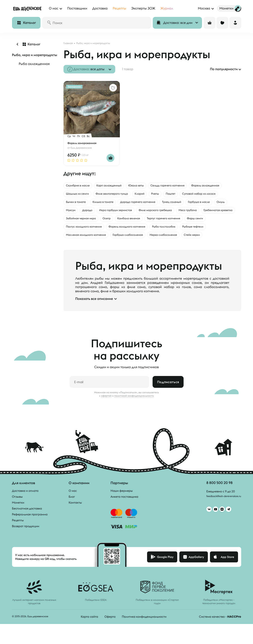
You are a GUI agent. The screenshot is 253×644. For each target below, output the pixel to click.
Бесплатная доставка (27, 522)
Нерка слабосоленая (127, 248)
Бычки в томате (126, 203)
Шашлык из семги (122, 195)
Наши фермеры (122, 504)
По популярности (224, 69)
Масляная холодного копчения (212, 239)
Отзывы (17, 510)
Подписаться (168, 395)
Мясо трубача (125, 221)
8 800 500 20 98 (215, 496)
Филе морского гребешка (87, 221)
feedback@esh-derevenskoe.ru (220, 511)
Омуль (135, 212)
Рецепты (18, 534)
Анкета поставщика (124, 510)
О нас (73, 504)
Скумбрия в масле (81, 186)
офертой (106, 409)
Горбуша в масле (110, 212)
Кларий (195, 195)
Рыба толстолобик (133, 239)
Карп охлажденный (118, 186)
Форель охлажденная (83, 195)
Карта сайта (89, 630)
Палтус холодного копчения (214, 230)
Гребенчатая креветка (161, 221)
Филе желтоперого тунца (163, 195)
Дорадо (172, 212)
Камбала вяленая (97, 230)
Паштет (231, 195)
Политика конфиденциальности (144, 630)
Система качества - (220, 630)
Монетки (18, 516)
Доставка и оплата (25, 504)
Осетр (71, 230)
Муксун (153, 212)
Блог (72, 510)
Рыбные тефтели (167, 239)
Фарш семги (176, 230)
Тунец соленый (78, 212)
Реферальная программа (30, 528)
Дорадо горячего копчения (200, 203)
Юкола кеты (150, 186)
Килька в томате (158, 203)
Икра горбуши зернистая (205, 212)
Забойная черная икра (204, 221)
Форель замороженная (84, 143)
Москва (204, 8)
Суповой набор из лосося (87, 203)
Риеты (213, 195)
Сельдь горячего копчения (187, 186)
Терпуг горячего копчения (138, 230)
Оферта (110, 630)
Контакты (75, 516)
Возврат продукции (26, 539)
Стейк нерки (161, 248)
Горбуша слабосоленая (85, 248)
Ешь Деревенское (81, 148)
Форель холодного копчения (89, 239)
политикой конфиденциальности (134, 409)
